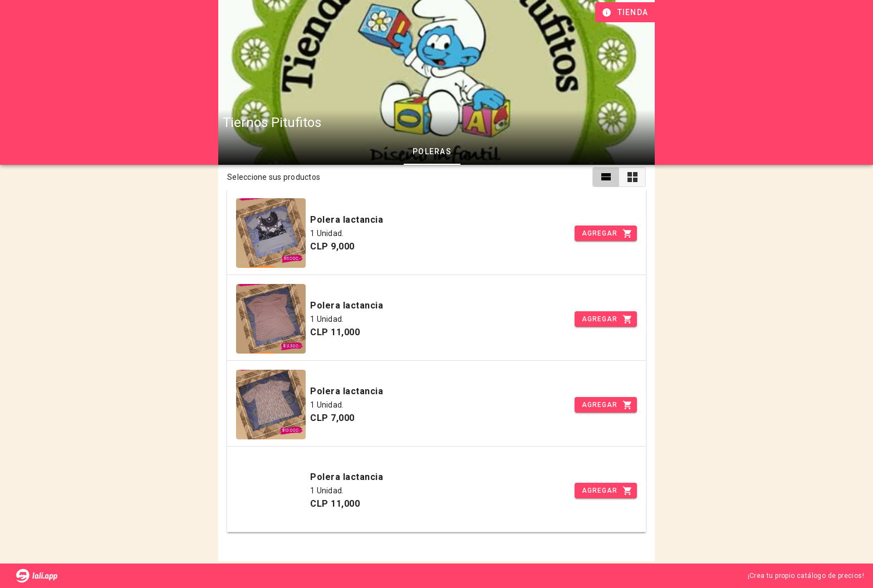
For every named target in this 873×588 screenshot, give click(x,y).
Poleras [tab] (432, 151)
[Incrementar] (606, 233)
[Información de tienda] (626, 12)
